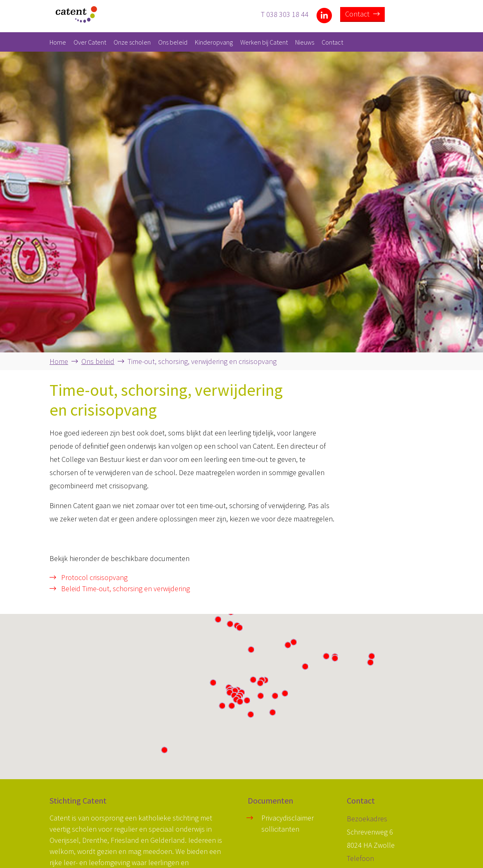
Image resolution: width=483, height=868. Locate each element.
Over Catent (90, 42)
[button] (260, 683)
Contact (362, 14)
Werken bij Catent (264, 42)
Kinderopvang (214, 42)
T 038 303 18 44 (285, 14)
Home (58, 42)
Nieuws (305, 42)
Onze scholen (132, 42)
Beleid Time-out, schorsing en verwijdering (120, 589)
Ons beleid (173, 42)
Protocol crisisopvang (89, 577)
